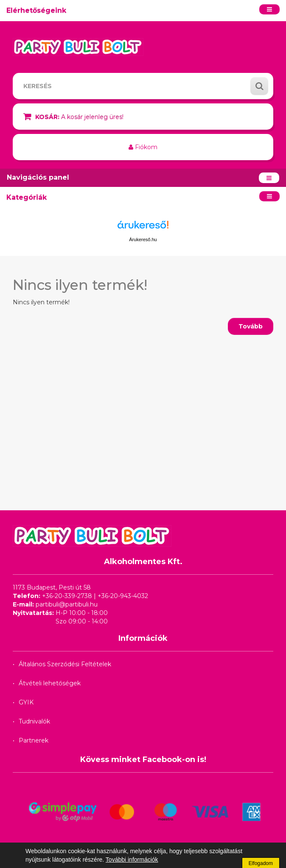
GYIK (26, 702)
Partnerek (34, 740)
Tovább (251, 326)
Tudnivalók (34, 721)
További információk (132, 860)
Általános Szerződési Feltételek (65, 664)
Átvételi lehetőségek (50, 683)
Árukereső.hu (143, 239)
